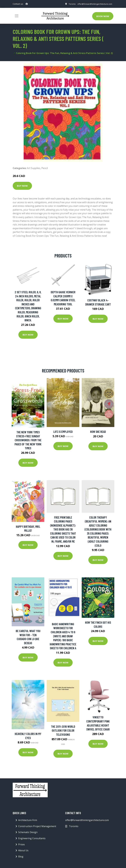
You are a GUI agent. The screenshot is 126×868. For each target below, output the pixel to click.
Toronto (69, 6)
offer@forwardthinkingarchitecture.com (94, 3)
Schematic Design (28, 833)
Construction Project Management (37, 827)
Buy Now (22, 187)
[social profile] (27, 4)
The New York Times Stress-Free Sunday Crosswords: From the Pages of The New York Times (28, 441)
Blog (21, 857)
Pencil (45, 169)
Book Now (103, 17)
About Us (23, 851)
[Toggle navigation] (17, 17)
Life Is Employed (63, 432)
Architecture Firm (28, 821)
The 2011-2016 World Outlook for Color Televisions (63, 731)
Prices (22, 845)
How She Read (98, 433)
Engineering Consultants (32, 839)
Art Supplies (34, 169)
